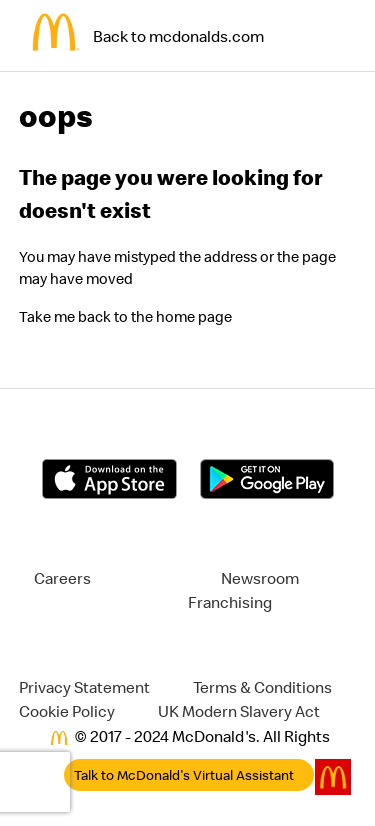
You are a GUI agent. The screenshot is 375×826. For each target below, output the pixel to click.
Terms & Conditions (262, 687)
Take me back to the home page (125, 316)
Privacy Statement (84, 687)
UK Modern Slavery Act (239, 711)
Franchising (230, 602)
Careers (62, 578)
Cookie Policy (67, 711)
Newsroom (260, 578)
